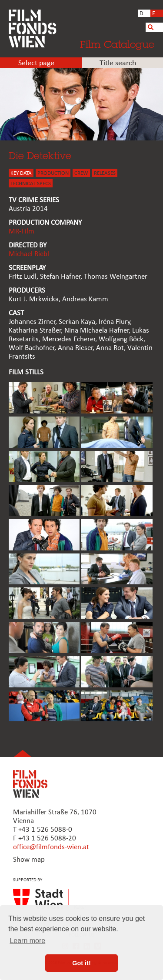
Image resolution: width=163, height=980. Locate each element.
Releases (105, 173)
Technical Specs (31, 184)
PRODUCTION (53, 173)
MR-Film (22, 232)
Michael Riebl (29, 254)
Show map (29, 860)
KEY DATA (21, 173)
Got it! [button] (81, 963)
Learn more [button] (27, 941)
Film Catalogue (117, 44)
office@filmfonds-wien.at (51, 847)
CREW (81, 173)
